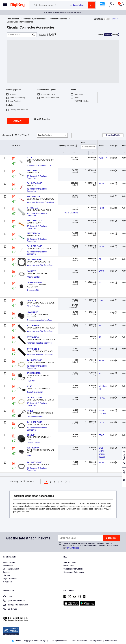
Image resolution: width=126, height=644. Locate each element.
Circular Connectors (59, 19)
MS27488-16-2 (34, 233)
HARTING (31, 381)
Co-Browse (10, 609)
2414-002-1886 (35, 360)
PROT (101, 300)
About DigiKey (9, 562)
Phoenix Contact (34, 277)
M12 (101, 373)
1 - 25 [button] (14, 135)
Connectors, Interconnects (35, 19)
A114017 (31, 158)
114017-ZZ (32, 208)
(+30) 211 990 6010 (14, 601)
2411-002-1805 (35, 422)
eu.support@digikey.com (16, 605)
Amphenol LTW (33, 290)
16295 (30, 411)
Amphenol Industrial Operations (40, 265)
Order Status (69, 566)
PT (100, 259)
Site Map (7, 575)
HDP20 (102, 360)
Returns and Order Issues (74, 572)
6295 (30, 386)
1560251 (31, 435)
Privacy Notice (72, 548)
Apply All (18, 121)
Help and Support (71, 562)
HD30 (101, 183)
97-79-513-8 (33, 349)
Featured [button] (45, 135)
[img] (17, 6)
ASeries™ (103, 158)
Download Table (113, 135)
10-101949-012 (35, 260)
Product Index (13, 19)
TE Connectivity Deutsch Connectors (37, 177)
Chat (8, 597)
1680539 (31, 301)
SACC (101, 271)
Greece (16, 641)
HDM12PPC (33, 312)
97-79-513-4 (33, 326)
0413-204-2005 (35, 183)
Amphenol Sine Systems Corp (39, 165)
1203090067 (33, 448)
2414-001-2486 (35, 398)
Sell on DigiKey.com (11, 569)
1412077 (31, 271)
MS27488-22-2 (34, 170)
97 (100, 325)
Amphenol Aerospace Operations (40, 202)
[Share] (116, 19)
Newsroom (8, 582)
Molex (29, 456)
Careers (6, 572)
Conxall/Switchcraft (35, 392)
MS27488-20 (33, 197)
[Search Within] (19, 35)
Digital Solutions (10, 579)
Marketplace (8, 566)
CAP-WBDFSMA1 (35, 282)
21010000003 (34, 373)
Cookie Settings (111, 641)
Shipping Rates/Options (73, 569)
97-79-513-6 (33, 337)
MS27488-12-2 (34, 221)
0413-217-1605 (35, 246)
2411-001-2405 (35, 462)
